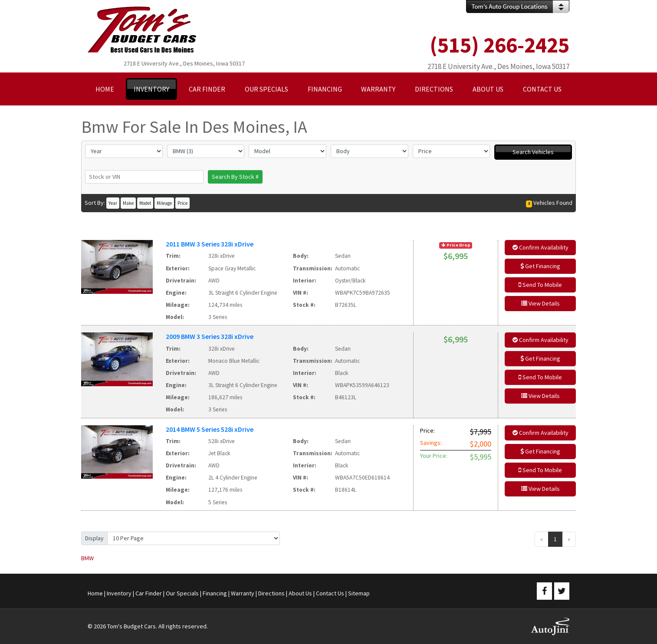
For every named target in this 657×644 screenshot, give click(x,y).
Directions (271, 593)
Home (95, 593)
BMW (87, 558)
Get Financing (540, 266)
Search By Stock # (235, 177)
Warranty (243, 593)
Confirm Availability (540, 247)
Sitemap (359, 593)
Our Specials (182, 593)
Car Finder (149, 593)
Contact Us (330, 593)
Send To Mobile (540, 285)
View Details (540, 303)
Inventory (119, 593)
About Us (300, 593)
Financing (215, 593)
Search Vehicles (533, 152)
